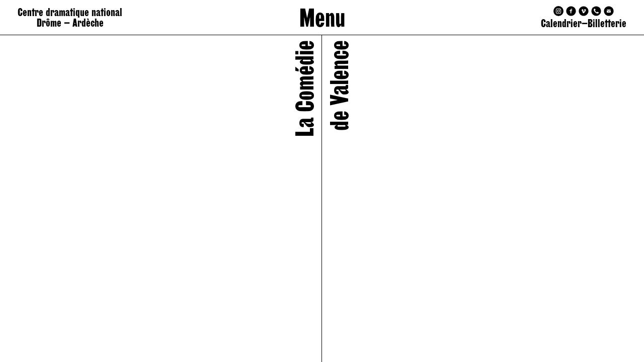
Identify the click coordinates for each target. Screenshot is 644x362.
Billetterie (607, 23)
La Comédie (304, 88)
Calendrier (561, 23)
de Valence (339, 85)
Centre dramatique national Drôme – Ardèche (70, 17)
